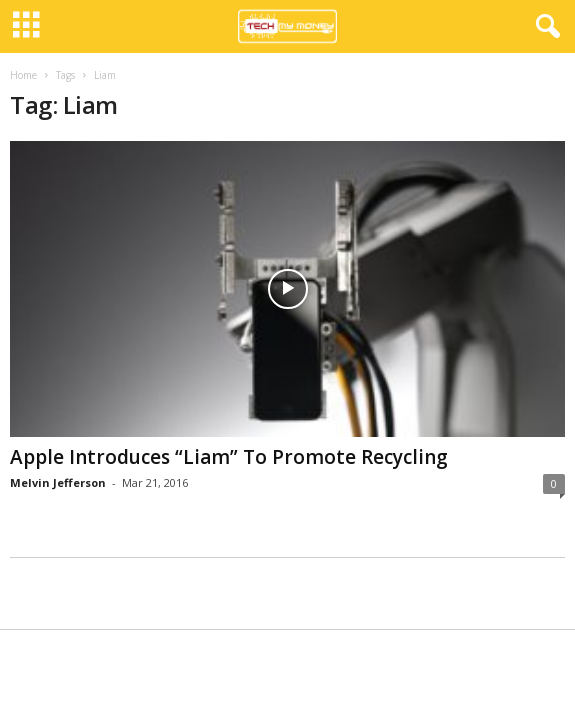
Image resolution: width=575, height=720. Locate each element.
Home (23, 75)
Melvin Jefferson (58, 482)
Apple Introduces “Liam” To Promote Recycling (229, 457)
